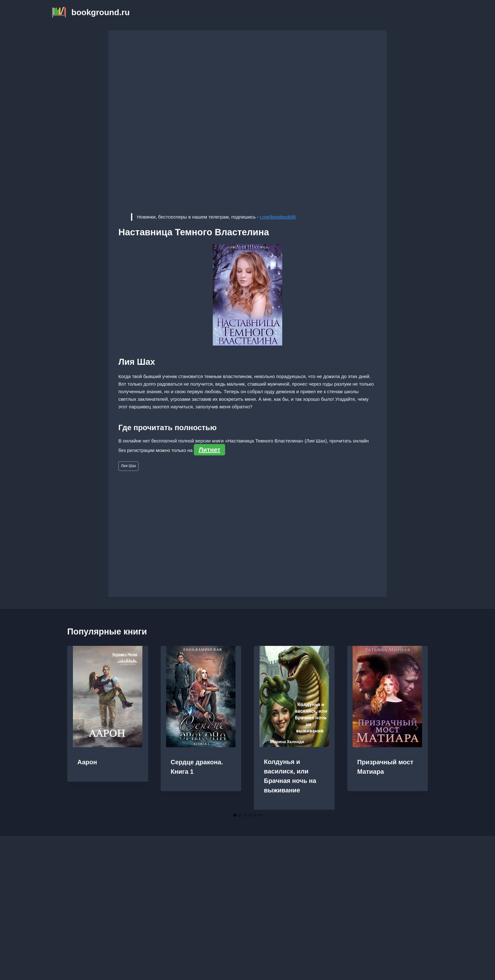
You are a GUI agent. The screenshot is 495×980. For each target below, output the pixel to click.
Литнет (209, 450)
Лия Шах (128, 466)
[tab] (235, 815)
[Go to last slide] (79, 728)
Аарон (87, 762)
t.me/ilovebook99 (278, 217)
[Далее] (416, 728)
